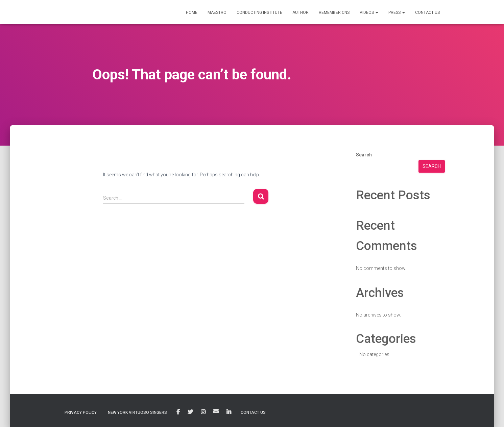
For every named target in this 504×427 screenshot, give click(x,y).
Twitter (190, 412)
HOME (192, 12)
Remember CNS (334, 12)
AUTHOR (301, 12)
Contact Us (253, 412)
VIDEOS (369, 12)
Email (216, 411)
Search (364, 155)
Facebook (178, 412)
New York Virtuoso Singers (137, 412)
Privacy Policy (81, 412)
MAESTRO (217, 12)
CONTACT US (427, 12)
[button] (377, 12)
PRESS (397, 12)
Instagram (203, 412)
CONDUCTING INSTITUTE (259, 12)
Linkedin (229, 412)
